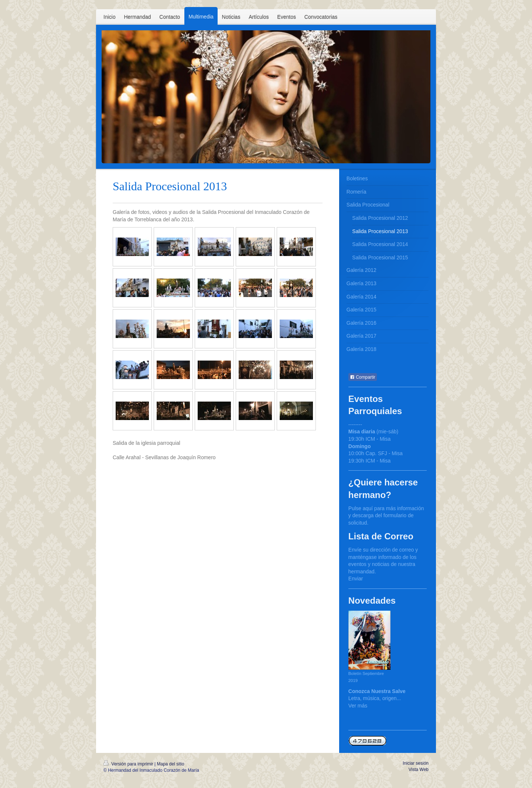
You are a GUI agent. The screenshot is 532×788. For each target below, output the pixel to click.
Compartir (363, 377)
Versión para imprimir (129, 764)
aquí (368, 508)
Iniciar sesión (416, 763)
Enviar (356, 579)
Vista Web (419, 770)
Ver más (358, 706)
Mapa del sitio (171, 764)
